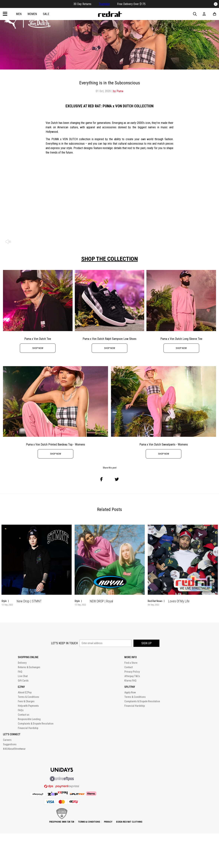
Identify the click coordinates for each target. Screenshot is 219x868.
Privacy (108, 822)
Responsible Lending (29, 719)
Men (19, 14)
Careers (7, 740)
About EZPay (25, 692)
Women (32, 14)
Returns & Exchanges (29, 667)
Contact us (24, 715)
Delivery (22, 663)
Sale (46, 14)
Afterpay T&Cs (132, 676)
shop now (38, 348)
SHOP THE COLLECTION (110, 259)
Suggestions (10, 744)
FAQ (20, 672)
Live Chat (23, 676)
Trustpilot (104, 4)
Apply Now (130, 692)
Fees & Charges (26, 701)
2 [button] (112, 616)
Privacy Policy (132, 672)
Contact (129, 667)
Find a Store (131, 663)
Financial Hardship (28, 728)
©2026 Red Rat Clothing (129, 822)
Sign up (147, 643)
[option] (109, 205)
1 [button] (108, 616)
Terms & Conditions (28, 697)
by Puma (118, 91)
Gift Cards (23, 681)
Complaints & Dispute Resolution (36, 724)
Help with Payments (28, 706)
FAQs (21, 710)
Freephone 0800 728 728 (62, 822)
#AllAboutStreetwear (14, 749)
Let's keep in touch (64, 643)
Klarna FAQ (130, 681)
